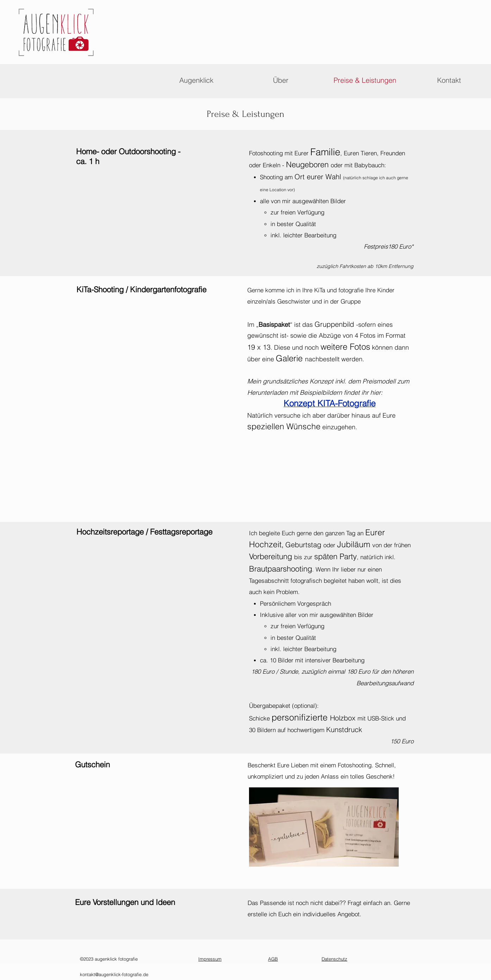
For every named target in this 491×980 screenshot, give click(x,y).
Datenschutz (334, 959)
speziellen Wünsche (284, 426)
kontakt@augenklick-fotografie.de (114, 974)
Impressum (210, 959)
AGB (273, 959)
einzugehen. (339, 427)
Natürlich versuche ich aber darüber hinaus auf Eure (321, 415)
